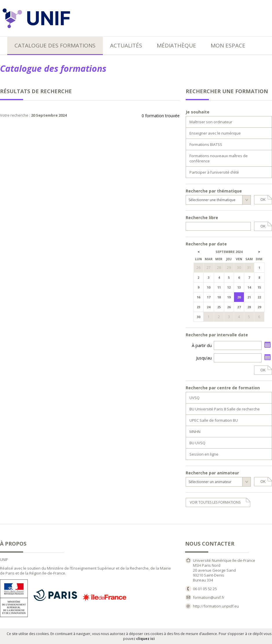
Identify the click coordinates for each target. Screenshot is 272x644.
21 (249, 297)
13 (239, 287)
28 (249, 307)
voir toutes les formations (215, 502)
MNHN (195, 432)
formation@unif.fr (209, 597)
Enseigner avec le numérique (215, 133)
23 (198, 307)
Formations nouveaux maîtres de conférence (219, 158)
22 (259, 297)
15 (259, 287)
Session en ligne (204, 454)
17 (209, 297)
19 (229, 297)
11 (219, 287)
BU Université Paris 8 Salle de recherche (225, 409)
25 (219, 307)
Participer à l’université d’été (214, 172)
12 (229, 287)
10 (209, 287)
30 (198, 317)
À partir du (202, 345)
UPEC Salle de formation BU (214, 420)
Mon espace (228, 45)
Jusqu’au (204, 358)
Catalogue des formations (55, 45)
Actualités (126, 45)
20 (239, 297)
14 (249, 287)
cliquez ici (145, 639)
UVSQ (195, 398)
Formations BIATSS (206, 144)
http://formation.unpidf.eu (216, 606)
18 (219, 297)
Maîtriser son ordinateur (211, 122)
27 (239, 307)
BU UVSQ (197, 443)
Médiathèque (176, 45)
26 (229, 307)
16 (198, 297)
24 (209, 307)
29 (259, 307)
